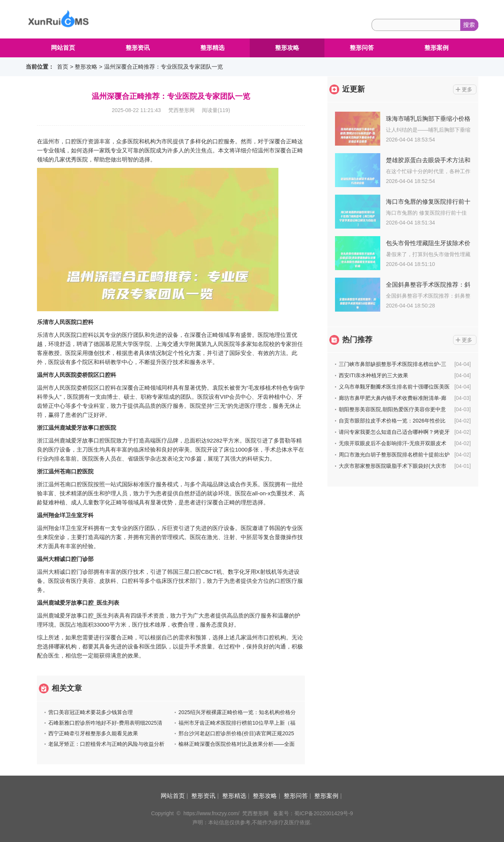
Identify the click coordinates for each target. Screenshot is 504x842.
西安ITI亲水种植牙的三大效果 (373, 375)
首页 (63, 67)
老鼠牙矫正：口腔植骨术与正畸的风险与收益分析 (106, 744)
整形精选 (212, 48)
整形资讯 (138, 48)
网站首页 (63, 48)
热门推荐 (357, 340)
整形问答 (362, 48)
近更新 (353, 89)
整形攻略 (287, 48)
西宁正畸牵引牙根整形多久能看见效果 (93, 733)
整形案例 (436, 48)
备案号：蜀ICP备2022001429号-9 (313, 813)
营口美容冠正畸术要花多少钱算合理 (91, 712)
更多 (467, 89)
